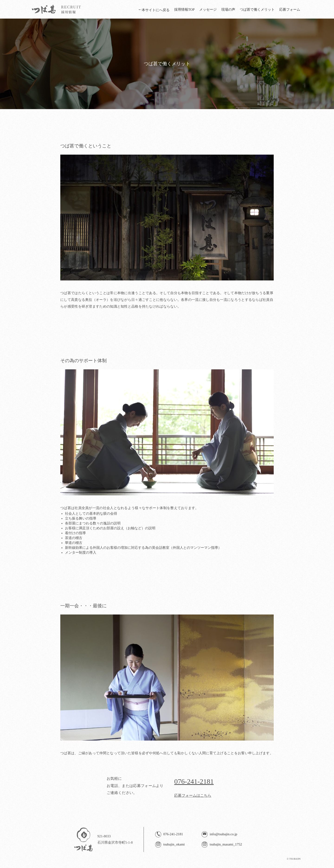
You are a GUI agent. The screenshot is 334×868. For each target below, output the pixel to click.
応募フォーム (290, 10)
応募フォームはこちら (193, 795)
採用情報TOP (184, 10)
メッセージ (208, 10)
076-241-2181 (194, 781)
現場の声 (228, 10)
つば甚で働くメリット (257, 10)
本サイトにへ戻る (154, 10)
